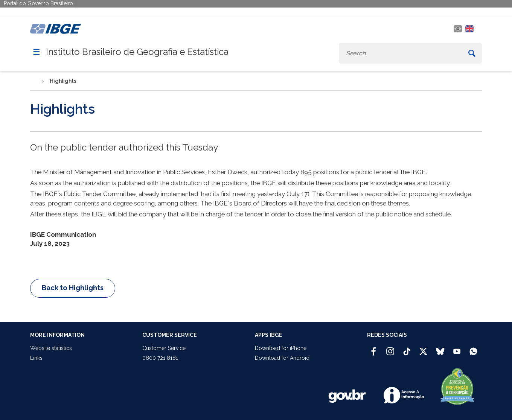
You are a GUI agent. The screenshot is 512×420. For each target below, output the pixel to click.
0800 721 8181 (160, 358)
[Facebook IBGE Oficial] (374, 348)
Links (36, 358)
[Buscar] (472, 53)
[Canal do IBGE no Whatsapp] (473, 348)
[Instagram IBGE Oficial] (390, 348)
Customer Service (164, 348)
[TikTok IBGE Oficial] (407, 348)
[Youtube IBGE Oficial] (457, 348)
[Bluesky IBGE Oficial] (440, 348)
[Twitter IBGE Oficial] (423, 351)
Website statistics (51, 348)
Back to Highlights (73, 288)
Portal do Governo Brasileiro (38, 3)
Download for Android (282, 358)
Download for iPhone (281, 348)
